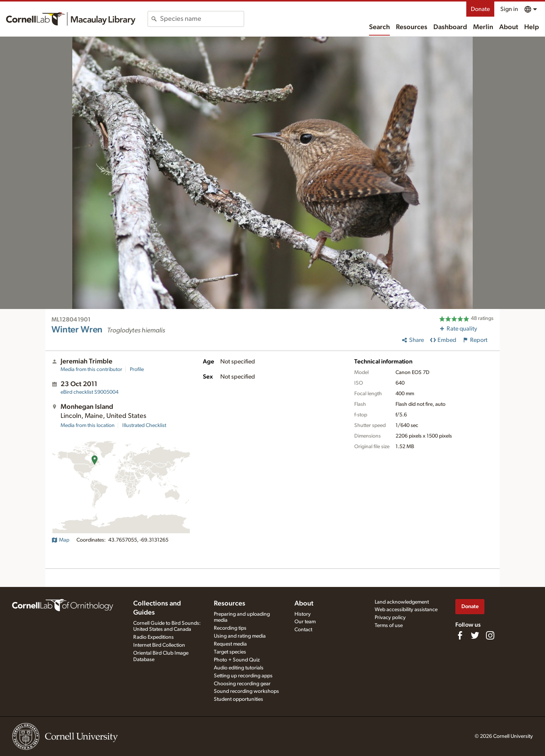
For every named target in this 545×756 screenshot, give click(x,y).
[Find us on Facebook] (460, 635)
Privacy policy (390, 618)
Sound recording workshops (246, 691)
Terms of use (389, 626)
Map (60, 540)
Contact (303, 630)
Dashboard (450, 27)
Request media (230, 644)
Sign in (509, 9)
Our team (305, 622)
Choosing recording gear (242, 684)
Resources (412, 27)
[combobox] (202, 19)
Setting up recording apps (243, 676)
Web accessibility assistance (406, 610)
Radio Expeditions (153, 637)
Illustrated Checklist (144, 425)
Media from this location (88, 425)
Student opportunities (238, 699)
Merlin (483, 27)
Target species (230, 652)
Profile (137, 369)
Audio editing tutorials (239, 668)
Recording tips (230, 628)
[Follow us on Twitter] (475, 635)
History (303, 614)
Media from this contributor (91, 369)
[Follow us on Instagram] (490, 635)
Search (379, 27)
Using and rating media (240, 636)
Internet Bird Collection (159, 645)
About (509, 27)
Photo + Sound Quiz (237, 660)
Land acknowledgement (402, 602)
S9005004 (90, 392)
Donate (480, 9)
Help (532, 27)
